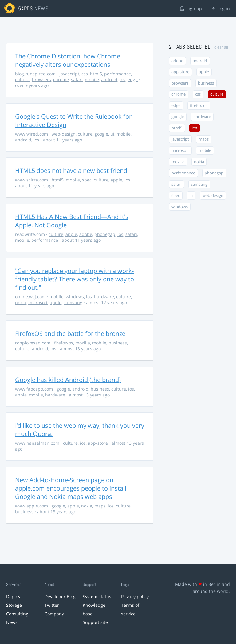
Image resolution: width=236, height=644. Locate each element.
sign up (191, 8)
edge (133, 80)
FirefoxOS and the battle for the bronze (70, 334)
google (101, 134)
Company (54, 614)
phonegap (105, 234)
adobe (86, 234)
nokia (21, 302)
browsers (41, 80)
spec (87, 180)
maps (100, 506)
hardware (104, 297)
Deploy (13, 596)
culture (22, 80)
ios (122, 80)
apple (116, 180)
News (12, 622)
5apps (26, 8)
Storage (14, 605)
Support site (95, 622)
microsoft (38, 302)
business (118, 343)
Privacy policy (135, 596)
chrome (61, 80)
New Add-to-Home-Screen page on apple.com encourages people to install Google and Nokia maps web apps (71, 488)
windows (75, 297)
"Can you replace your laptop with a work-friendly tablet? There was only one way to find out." (75, 279)
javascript (69, 74)
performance (118, 74)
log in (221, 8)
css (85, 74)
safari (77, 80)
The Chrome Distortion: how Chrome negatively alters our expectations (68, 60)
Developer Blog (60, 596)
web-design (64, 134)
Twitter (52, 605)
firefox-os (64, 343)
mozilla (83, 343)
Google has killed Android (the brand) (68, 380)
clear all (221, 47)
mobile (92, 80)
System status (97, 596)
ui (112, 134)
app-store (98, 443)
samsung (73, 302)
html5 (96, 74)
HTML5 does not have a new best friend (71, 171)
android (109, 80)
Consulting (17, 614)
